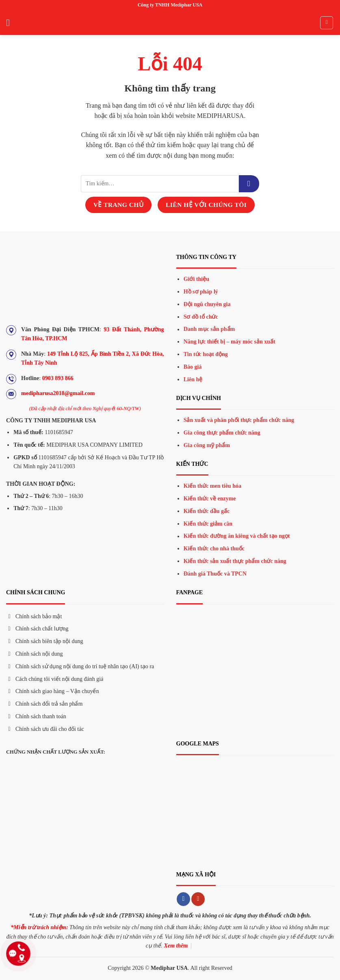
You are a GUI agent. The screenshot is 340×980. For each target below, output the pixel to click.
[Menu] (11, 23)
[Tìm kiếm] (327, 23)
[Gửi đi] (249, 184)
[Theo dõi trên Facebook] (183, 899)
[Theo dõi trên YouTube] (198, 899)
